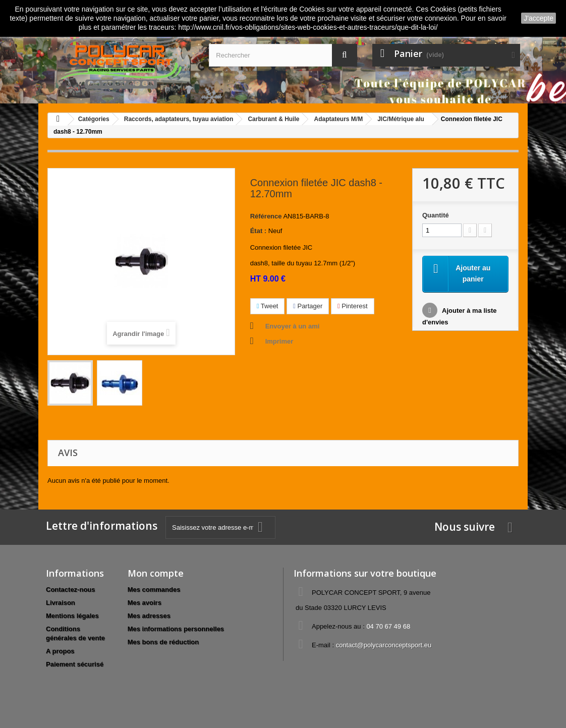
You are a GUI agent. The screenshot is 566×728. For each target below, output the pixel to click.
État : (259, 231)
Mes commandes (154, 590)
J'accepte (539, 18)
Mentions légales (72, 616)
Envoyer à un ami (293, 326)
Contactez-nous (71, 590)
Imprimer (279, 341)
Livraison (61, 603)
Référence (266, 216)
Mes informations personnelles (176, 629)
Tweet (268, 306)
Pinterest (353, 306)
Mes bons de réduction (163, 642)
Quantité (436, 215)
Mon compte (156, 573)
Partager (308, 306)
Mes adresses (149, 616)
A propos (60, 651)
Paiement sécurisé (75, 664)
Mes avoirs (145, 603)
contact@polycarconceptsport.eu (384, 645)
